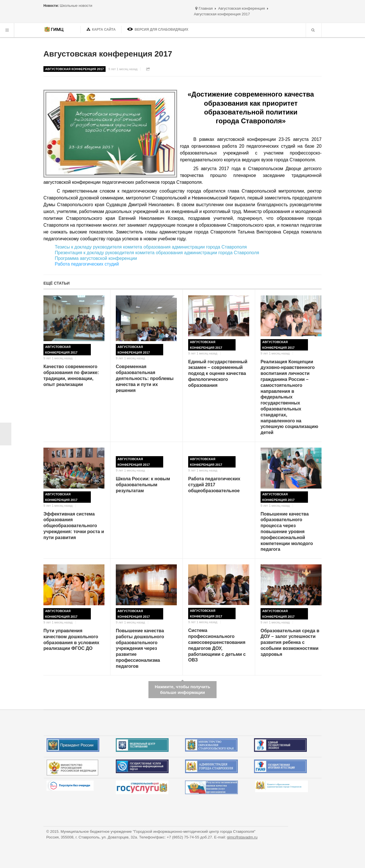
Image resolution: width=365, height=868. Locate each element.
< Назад (6, 434)
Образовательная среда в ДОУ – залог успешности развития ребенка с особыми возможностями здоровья (290, 642)
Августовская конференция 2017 (108, 54)
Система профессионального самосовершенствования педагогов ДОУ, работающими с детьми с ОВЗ (217, 645)
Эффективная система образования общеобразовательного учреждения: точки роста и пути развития (74, 526)
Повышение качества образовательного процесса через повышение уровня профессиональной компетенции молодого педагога (287, 532)
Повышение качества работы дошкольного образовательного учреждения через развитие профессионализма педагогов (140, 648)
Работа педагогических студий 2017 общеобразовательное (214, 485)
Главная (206, 8)
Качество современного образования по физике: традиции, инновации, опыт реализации (71, 375)
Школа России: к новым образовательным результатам (143, 485)
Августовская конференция (241, 8)
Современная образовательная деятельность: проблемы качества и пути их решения (145, 378)
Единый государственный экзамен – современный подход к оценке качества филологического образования (218, 374)
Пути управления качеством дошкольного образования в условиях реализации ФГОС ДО (71, 639)
